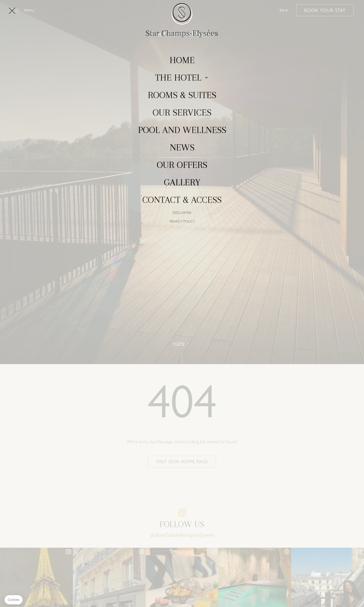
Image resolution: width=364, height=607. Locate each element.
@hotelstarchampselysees (182, 535)
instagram (182, 513)
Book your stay (325, 10)
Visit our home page (182, 462)
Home (179, 344)
